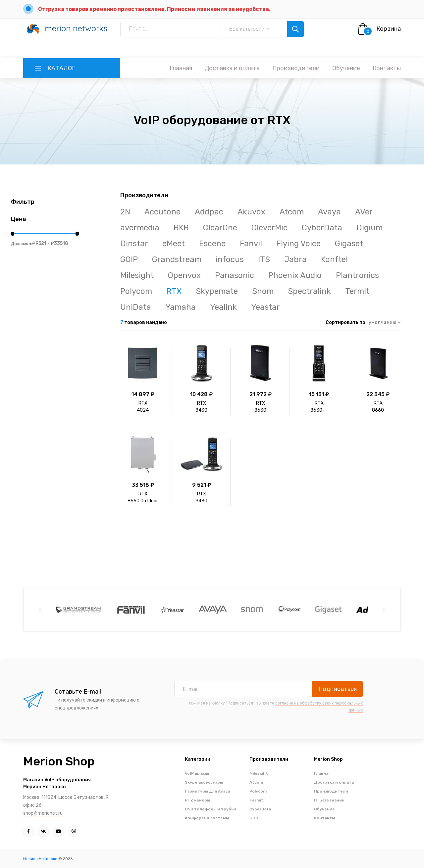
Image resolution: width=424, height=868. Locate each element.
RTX (174, 291)
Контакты (387, 68)
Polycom (136, 291)
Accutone (162, 212)
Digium (370, 228)
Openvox (184, 275)
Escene (212, 244)
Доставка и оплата (232, 68)
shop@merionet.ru (43, 813)
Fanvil (251, 244)
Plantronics (357, 275)
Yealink (223, 307)
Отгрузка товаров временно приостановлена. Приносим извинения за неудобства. (154, 9)
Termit (357, 291)
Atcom (292, 212)
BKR (181, 228)
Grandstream (177, 259)
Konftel (334, 259)
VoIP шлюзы (197, 773)
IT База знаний (329, 800)
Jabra (295, 259)
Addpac (209, 212)
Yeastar (265, 307)
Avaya (329, 212)
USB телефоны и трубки (211, 809)
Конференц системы (207, 818)
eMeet (174, 244)
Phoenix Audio (295, 275)
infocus (230, 259)
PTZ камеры (197, 800)
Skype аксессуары (204, 782)
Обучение (346, 68)
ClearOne (220, 228)
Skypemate (217, 291)
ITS (264, 259)
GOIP (129, 259)
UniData (136, 307)
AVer (364, 212)
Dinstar (134, 244)
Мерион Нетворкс (40, 859)
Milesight (137, 275)
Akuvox (251, 212)
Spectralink (309, 291)
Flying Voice (298, 244)
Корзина (389, 29)
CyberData (322, 228)
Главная (181, 68)
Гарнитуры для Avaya (207, 791)
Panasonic (235, 275)
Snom (263, 291)
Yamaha (181, 307)
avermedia (140, 228)
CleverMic (269, 228)
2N (125, 212)
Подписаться (338, 689)
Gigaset (349, 244)
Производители (296, 68)
